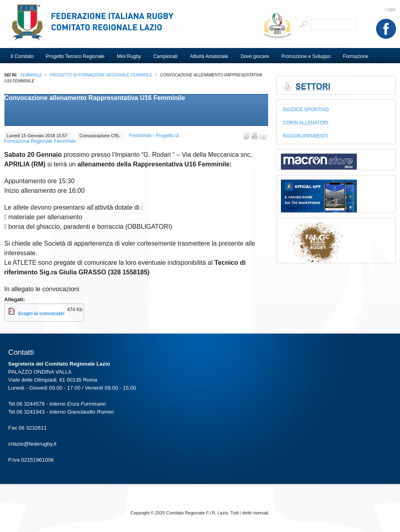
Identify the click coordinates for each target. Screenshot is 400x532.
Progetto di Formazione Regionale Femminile (101, 75)
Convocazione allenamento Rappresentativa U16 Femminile (95, 98)
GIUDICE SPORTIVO (306, 110)
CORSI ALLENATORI (306, 123)
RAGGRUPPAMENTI (305, 136)
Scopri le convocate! (41, 314)
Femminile (31, 75)
